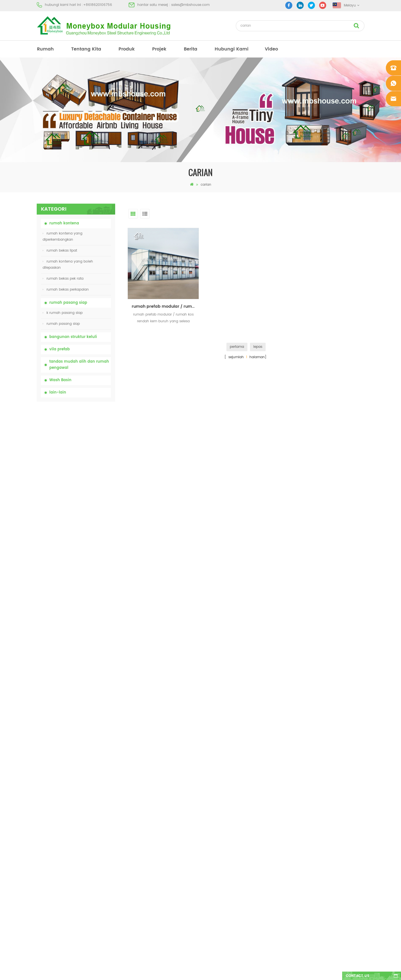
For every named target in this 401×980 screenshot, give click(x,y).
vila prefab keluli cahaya (218, 874)
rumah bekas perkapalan (66, 290)
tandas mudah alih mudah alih (224, 854)
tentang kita (86, 49)
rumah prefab (209, 803)
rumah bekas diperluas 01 (219, 894)
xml (40, 874)
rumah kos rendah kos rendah (223, 844)
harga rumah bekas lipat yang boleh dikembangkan (90, 496)
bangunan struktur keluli (73, 337)
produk (127, 49)
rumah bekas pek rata (63, 279)
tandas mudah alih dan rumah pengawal (79, 365)
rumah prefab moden (215, 824)
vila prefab (60, 349)
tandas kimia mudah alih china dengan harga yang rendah (89, 434)
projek (159, 49)
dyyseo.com (287, 971)
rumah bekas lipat (60, 251)
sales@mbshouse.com (190, 5)
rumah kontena (64, 223)
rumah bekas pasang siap (219, 834)
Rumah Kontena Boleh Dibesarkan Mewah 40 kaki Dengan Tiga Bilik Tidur (90, 651)
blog (40, 854)
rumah (45, 49)
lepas (258, 347)
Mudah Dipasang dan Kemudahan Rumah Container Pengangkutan (88, 558)
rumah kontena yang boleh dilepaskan (68, 265)
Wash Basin (60, 380)
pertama (237, 347)
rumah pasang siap (68, 303)
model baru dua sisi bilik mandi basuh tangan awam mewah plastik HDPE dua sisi (87, 620)
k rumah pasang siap (63, 313)
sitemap (43, 864)
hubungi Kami (232, 49)
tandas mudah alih (214, 814)
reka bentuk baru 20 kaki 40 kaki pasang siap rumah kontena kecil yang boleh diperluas (89, 589)
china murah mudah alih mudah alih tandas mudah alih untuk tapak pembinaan (90, 465)
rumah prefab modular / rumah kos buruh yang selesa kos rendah (165, 306)
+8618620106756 (98, 5)
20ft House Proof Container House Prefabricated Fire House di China (89, 527)
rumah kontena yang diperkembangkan (62, 237)
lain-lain (58, 393)
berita (191, 49)
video (271, 49)
